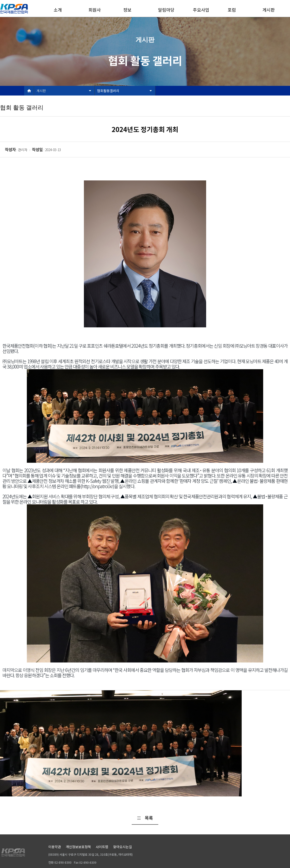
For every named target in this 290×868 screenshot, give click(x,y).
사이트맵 (102, 847)
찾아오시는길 (123, 847)
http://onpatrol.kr (97, 486)
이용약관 (55, 847)
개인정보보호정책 (78, 847)
